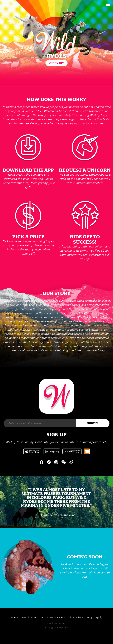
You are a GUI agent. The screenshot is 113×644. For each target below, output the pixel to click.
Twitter (49, 462)
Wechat (64, 462)
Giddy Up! (56, 63)
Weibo (71, 462)
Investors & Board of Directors (65, 617)
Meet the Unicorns (32, 617)
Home (14, 617)
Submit (93, 423)
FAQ (89, 617)
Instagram (56, 462)
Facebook (42, 462)
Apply (99, 617)
